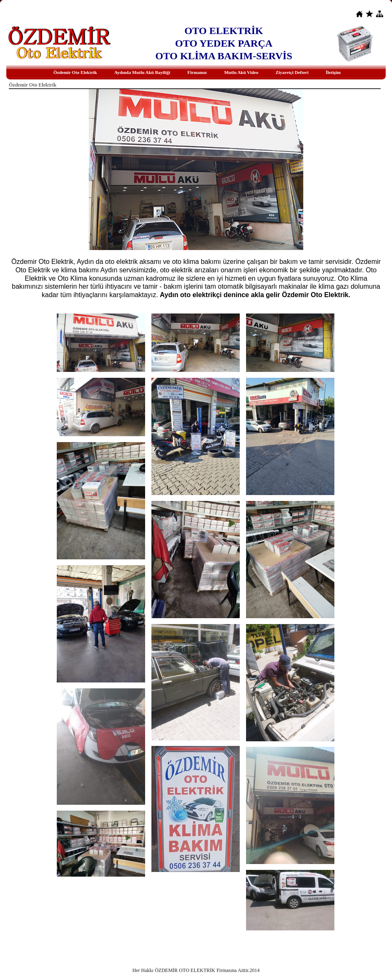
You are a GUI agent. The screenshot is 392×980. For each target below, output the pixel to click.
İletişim (333, 72)
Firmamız (197, 72)
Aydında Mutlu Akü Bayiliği (142, 72)
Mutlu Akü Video (241, 72)
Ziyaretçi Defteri (292, 72)
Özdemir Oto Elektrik (75, 72)
